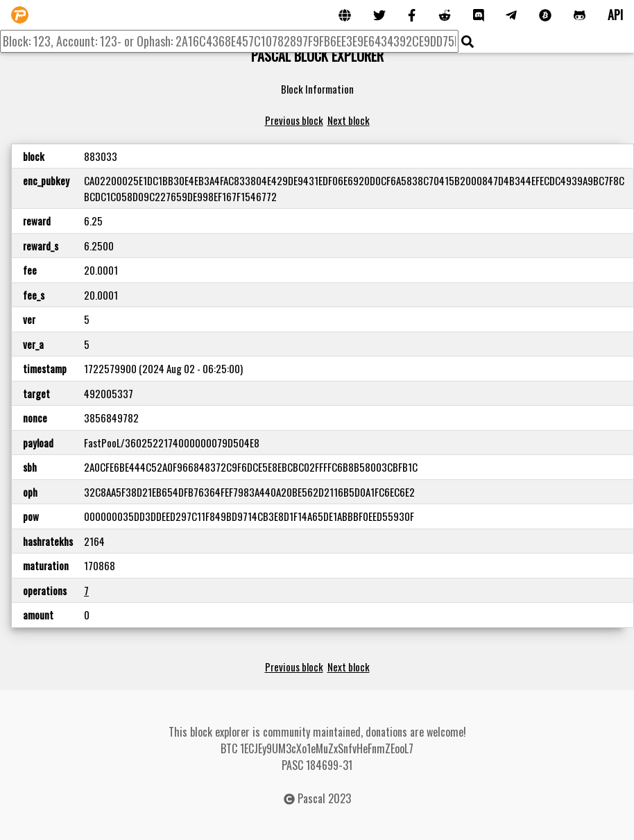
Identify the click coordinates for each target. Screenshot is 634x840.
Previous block (294, 120)
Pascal (311, 798)
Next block (349, 120)
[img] (468, 42)
